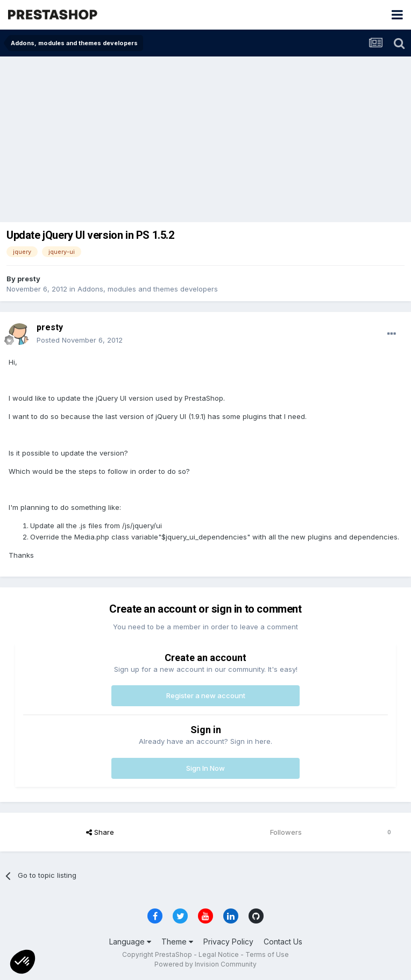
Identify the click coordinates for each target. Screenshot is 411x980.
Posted (80, 340)
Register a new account (206, 695)
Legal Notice (219, 954)
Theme (177, 942)
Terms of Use (267, 954)
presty (29, 279)
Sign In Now (205, 768)
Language (130, 942)
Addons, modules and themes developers (148, 289)
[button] (23, 962)
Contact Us (283, 942)
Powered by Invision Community (205, 964)
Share (100, 832)
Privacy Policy (228, 942)
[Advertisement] (205, 137)
